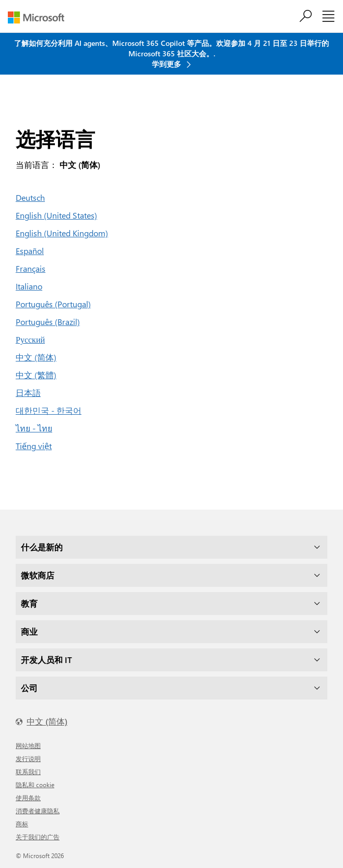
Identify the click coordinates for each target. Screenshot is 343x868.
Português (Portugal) (53, 304)
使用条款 (28, 798)
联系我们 (28, 771)
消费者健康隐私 (38, 811)
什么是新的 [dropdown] (42, 547)
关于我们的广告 (38, 837)
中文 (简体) (36, 357)
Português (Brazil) (48, 322)
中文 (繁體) (36, 375)
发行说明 (28, 758)
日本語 (28, 393)
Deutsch (30, 197)
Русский (30, 339)
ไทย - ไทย (34, 428)
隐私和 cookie (35, 785)
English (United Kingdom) (62, 233)
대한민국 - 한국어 (49, 410)
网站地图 (28, 745)
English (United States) (56, 215)
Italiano (29, 286)
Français (31, 268)
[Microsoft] (40, 17)
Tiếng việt (34, 446)
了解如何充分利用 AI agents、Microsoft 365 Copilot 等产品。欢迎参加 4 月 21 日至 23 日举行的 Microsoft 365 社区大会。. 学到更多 (171, 53)
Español (30, 251)
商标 (22, 824)
